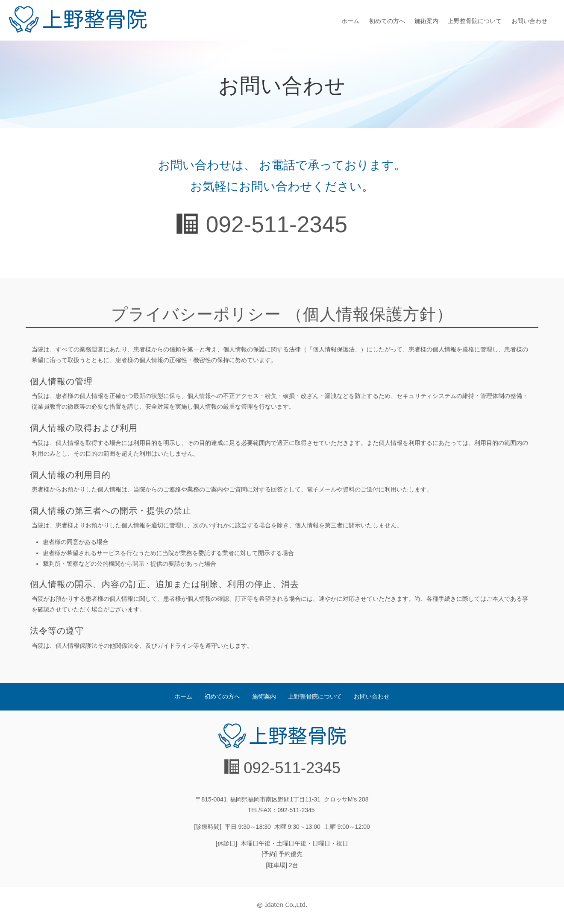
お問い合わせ (529, 21)
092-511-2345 (277, 224)
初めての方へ (387, 21)
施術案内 (426, 21)
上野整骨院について (475, 21)
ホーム (350, 21)
